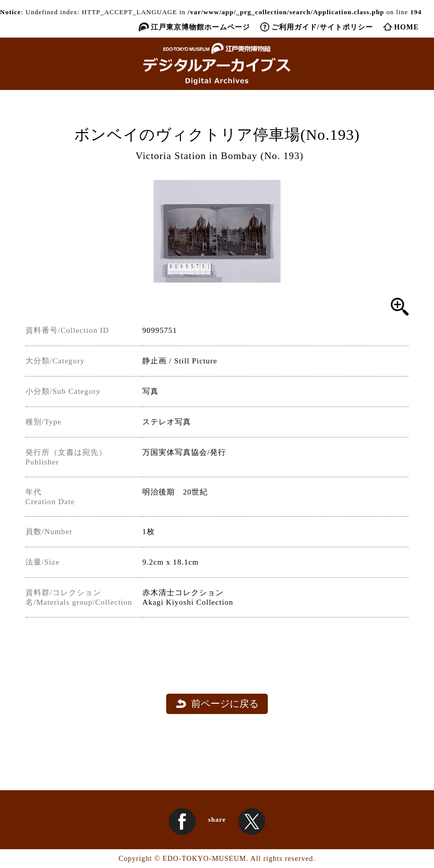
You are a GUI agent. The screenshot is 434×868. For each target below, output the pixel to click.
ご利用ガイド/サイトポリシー (322, 27)
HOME (407, 27)
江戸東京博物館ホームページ (200, 27)
